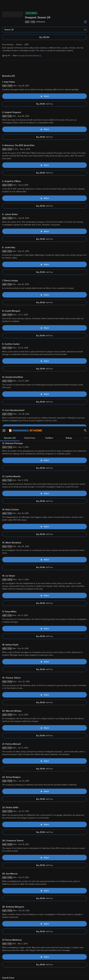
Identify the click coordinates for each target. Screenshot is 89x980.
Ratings (69, 67)
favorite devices (33, 56)
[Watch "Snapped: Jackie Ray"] (44, 264)
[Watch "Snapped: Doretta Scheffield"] (44, 394)
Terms (52, 953)
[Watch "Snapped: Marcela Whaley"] (44, 728)
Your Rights (25, 959)
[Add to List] (85, 22)
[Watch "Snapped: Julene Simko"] (44, 231)
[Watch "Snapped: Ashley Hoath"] (44, 662)
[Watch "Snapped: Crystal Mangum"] (44, 328)
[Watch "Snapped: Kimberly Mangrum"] (44, 924)
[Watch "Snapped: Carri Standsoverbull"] (44, 427)
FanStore (49, 67)
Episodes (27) (10, 67)
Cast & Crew (30, 67)
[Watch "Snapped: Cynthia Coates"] (44, 361)
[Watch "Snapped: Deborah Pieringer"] (44, 460)
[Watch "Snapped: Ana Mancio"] (44, 891)
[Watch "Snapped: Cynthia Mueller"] (44, 493)
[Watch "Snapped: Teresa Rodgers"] (44, 791)
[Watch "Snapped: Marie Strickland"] (44, 560)
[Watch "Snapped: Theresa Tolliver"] (44, 695)
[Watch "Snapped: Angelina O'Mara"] (44, 198)
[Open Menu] (4, 4)
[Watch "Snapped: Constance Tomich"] (44, 858)
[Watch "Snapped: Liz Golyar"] (44, 595)
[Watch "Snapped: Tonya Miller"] (44, 629)
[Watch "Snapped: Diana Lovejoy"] (44, 295)
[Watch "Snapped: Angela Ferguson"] (44, 129)
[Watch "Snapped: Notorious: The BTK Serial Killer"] (44, 165)
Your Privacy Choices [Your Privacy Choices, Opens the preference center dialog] (34, 976)
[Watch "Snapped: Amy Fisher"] (44, 96)
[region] (44, 965)
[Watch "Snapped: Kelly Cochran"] (44, 527)
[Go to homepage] (25, 4)
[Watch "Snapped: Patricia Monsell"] (44, 761)
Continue (54, 976)
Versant (22, 953)
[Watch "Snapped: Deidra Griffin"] (44, 824)
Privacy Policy (14, 956)
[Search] (85, 4)
